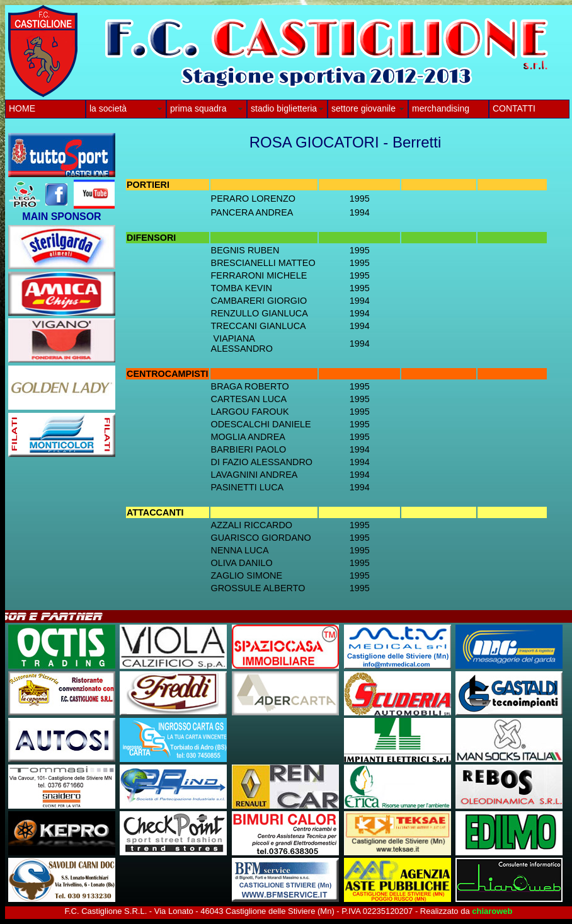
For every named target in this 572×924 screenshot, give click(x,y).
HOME (22, 108)
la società (108, 108)
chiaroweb (492, 911)
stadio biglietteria (284, 108)
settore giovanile (363, 108)
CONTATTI (514, 108)
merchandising (441, 108)
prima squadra (198, 108)
